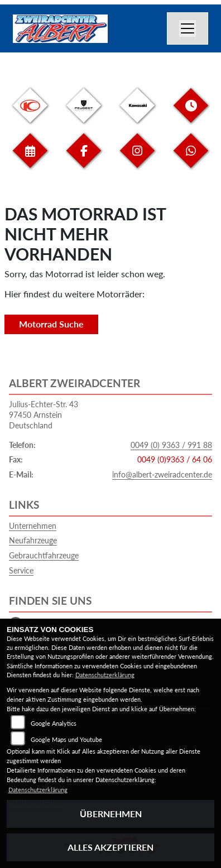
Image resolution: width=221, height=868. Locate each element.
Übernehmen (111, 814)
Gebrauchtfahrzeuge (44, 555)
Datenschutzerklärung (105, 675)
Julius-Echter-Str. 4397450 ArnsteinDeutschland (44, 414)
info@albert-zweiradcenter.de (162, 474)
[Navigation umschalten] (188, 28)
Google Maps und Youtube (66, 739)
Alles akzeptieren (110, 847)
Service (21, 570)
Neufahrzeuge (33, 540)
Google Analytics (54, 723)
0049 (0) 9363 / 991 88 (171, 445)
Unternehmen (33, 526)
